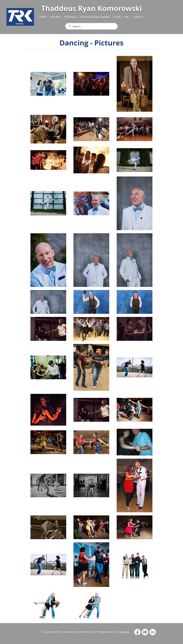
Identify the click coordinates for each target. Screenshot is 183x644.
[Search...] (92, 26)
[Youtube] (145, 632)
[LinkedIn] (153, 632)
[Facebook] (137, 632)
